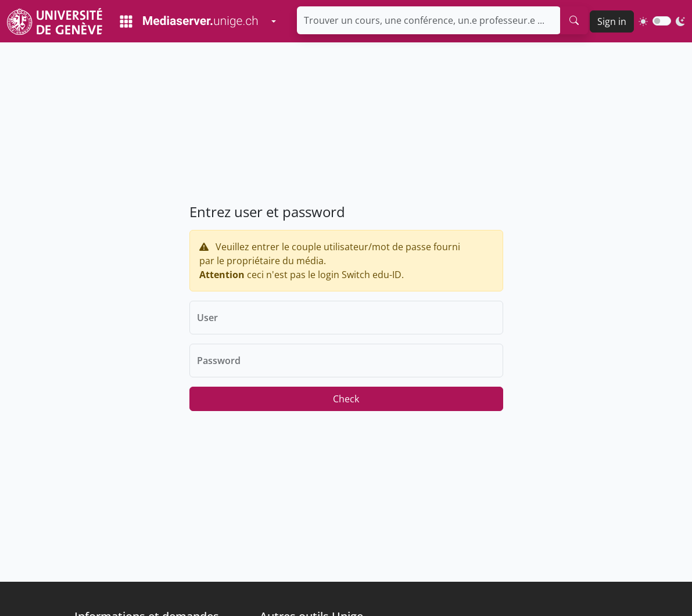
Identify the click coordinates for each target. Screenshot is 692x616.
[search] (574, 20)
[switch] (662, 21)
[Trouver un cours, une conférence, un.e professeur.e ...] (429, 20)
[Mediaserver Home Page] (189, 21)
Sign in (612, 21)
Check (346, 399)
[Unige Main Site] (55, 21)
